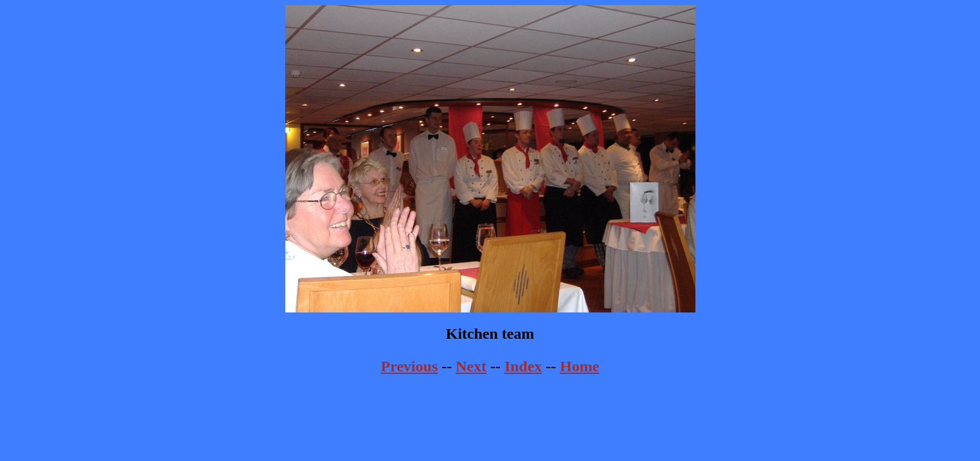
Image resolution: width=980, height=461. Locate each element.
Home (580, 366)
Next (471, 366)
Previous (409, 366)
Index (523, 366)
